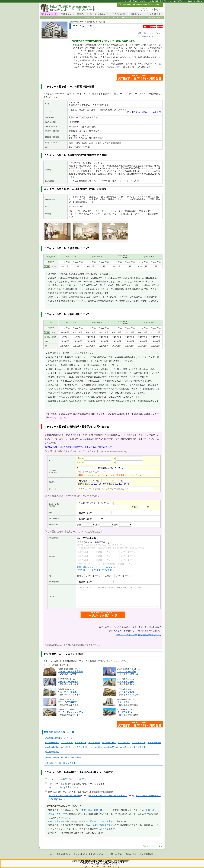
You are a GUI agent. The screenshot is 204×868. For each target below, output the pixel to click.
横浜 (90, 810)
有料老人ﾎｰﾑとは (81, 854)
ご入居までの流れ (120, 14)
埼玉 (102, 810)
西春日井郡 (76, 757)
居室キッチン (72, 787)
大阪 (59, 814)
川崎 (96, 810)
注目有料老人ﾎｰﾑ (63, 854)
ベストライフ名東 (126, 692)
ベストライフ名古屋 (67, 692)
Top (51, 854)
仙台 (154, 810)
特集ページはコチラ (146, 36)
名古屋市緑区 (126, 747)
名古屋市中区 (124, 743)
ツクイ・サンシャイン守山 (70, 712)
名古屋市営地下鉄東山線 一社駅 (65, 796)
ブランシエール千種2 (68, 682)
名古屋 (51, 814)
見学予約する (85, 542)
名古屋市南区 (96, 747)
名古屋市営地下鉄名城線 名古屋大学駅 (108, 796)
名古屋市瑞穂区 (154, 743)
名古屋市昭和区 (139, 743)
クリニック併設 (56, 787)
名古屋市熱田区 (52, 747)
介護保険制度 (155, 14)
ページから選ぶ (67, 779)
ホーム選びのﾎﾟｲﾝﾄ (102, 14)
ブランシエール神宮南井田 (70, 672)
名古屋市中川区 (68, 747)
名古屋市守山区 (111, 747)
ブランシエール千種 (127, 672)
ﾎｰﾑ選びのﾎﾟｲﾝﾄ (97, 854)
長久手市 (65, 757)
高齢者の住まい (137, 14)
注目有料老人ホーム (67, 14)
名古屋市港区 (82, 747)
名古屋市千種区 (52, 743)
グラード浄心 (123, 702)
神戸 (65, 814)
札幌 (148, 810)
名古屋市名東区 (141, 747)
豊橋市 (56, 757)
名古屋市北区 (81, 743)
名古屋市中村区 (109, 743)
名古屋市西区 (94, 743)
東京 (84, 810)
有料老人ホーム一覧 (49, 14)
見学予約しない (103, 542)
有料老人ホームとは (84, 14)
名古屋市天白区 (52, 752)
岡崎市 (48, 757)
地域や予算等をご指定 (102, 825)
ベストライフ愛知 (126, 682)
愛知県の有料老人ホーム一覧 (59, 732)
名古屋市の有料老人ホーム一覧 (59, 738)
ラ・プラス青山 (125, 712)
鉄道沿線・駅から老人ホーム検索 (95, 821)
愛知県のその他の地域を (58, 763)
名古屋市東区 (67, 743)
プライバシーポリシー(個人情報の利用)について (139, 635)
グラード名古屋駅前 (67, 702)
